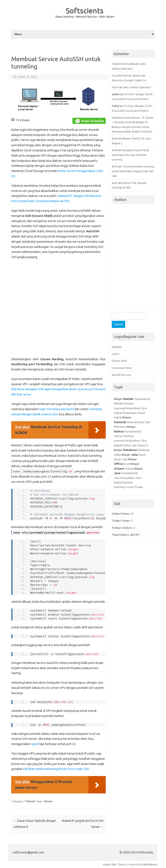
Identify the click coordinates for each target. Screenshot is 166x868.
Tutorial (30, 801)
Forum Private (134, 487)
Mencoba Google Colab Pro (129, 80)
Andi (115, 138)
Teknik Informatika (123, 64)
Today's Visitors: (123, 528)
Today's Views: (121, 521)
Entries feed (119, 361)
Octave (129, 468)
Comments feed (122, 368)
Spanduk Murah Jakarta (126, 75)
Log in (115, 354)
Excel (127, 464)
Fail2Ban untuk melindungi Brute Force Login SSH (56, 769)
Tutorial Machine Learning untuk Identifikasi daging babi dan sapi (133, 171)
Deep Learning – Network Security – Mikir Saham (85, 17)
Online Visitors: (122, 514)
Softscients (85, 10)
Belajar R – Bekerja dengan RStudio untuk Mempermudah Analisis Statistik (132, 127)
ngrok (35, 744)
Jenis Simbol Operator (137, 87)
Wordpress (150, 864)
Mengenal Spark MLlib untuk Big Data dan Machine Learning (130, 155)
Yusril (115, 87)
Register (117, 347)
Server (48, 801)
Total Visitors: (121, 535)
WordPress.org (121, 375)
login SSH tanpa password (57, 409)
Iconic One (110, 864)
